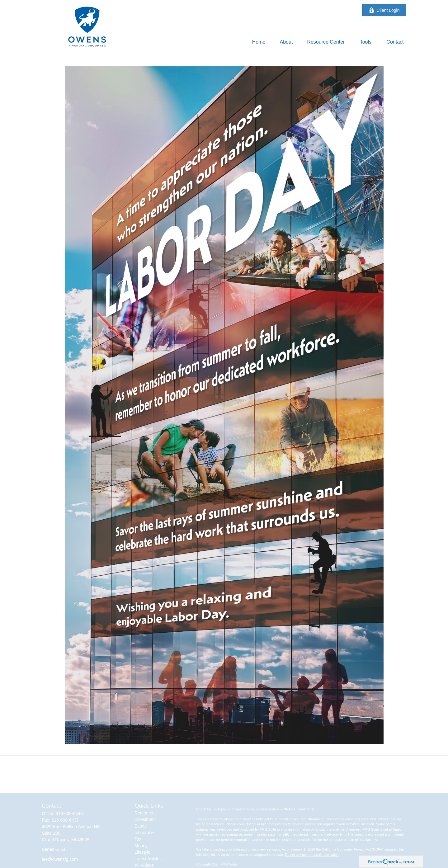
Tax (138, 839)
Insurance (144, 833)
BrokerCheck (304, 809)
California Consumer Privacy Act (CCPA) (352, 849)
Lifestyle (142, 852)
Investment (145, 819)
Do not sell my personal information (312, 855)
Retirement (145, 813)
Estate (141, 826)
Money (141, 846)
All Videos (144, 865)
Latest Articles (148, 859)
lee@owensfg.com (60, 859)
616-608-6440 (69, 814)
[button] (259, 42)
